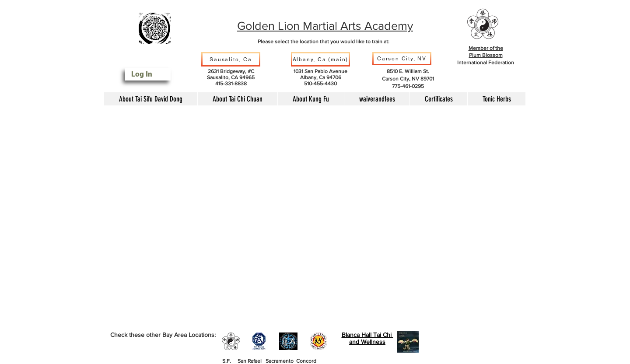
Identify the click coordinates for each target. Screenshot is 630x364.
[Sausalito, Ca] (231, 59)
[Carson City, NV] (402, 59)
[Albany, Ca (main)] (320, 59)
